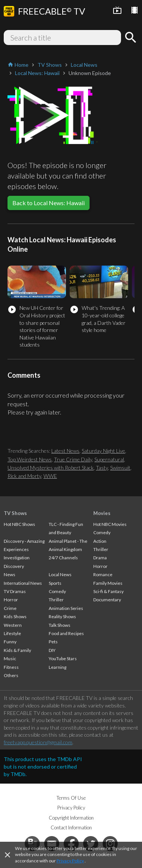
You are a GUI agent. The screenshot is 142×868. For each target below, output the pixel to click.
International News (23, 583)
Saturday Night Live (103, 451)
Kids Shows (15, 616)
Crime (10, 608)
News (10, 574)
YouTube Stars (63, 659)
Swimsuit (120, 468)
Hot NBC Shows (19, 524)
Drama (100, 558)
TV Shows (15, 513)
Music (10, 659)
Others (11, 675)
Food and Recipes (66, 633)
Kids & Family (17, 650)
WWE (50, 476)
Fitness (11, 667)
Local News (60, 574)
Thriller (56, 600)
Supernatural (109, 459)
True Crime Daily (73, 459)
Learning (58, 667)
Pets (53, 642)
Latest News (65, 451)
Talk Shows (60, 625)
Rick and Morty (24, 476)
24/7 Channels (63, 558)
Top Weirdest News (30, 459)
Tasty (102, 468)
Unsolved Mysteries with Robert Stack (51, 468)
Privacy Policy (70, 861)
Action (100, 541)
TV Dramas (15, 591)
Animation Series (66, 608)
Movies (102, 513)
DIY (52, 650)
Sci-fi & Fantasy (108, 591)
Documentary (107, 600)
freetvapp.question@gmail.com (38, 742)
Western (13, 625)
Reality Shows (62, 616)
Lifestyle (12, 633)
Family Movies (108, 583)
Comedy (57, 591)
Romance (103, 574)
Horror (11, 600)
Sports (55, 583)
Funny (10, 642)
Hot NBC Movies (110, 524)
